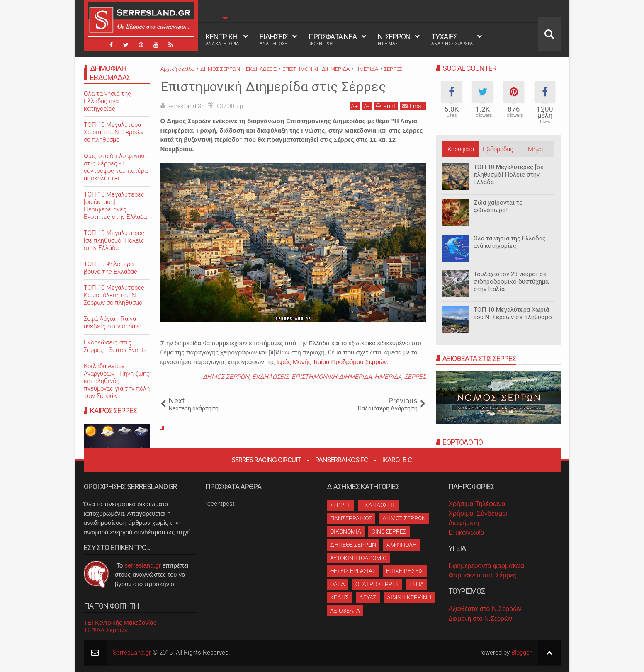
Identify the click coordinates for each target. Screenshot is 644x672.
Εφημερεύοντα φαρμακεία (486, 566)
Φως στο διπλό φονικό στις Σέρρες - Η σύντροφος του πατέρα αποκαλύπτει (116, 167)
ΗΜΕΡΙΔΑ (388, 377)
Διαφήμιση (464, 523)
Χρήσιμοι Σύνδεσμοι (478, 513)
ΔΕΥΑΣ (368, 597)
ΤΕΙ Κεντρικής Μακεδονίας (120, 622)
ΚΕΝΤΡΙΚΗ (222, 39)
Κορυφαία (461, 149)
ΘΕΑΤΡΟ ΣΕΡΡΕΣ (377, 584)
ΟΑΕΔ (338, 584)
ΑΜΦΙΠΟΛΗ (402, 545)
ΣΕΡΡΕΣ (415, 377)
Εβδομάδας (498, 149)
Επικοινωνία (466, 533)
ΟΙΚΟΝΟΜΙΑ (346, 531)
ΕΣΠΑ (417, 584)
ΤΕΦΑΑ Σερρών (106, 630)
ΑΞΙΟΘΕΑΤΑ (345, 611)
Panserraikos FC (341, 460)
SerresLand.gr (132, 653)
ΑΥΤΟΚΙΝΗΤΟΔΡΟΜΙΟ (358, 558)
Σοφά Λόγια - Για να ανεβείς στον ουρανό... (115, 323)
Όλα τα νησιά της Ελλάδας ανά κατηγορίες (510, 242)
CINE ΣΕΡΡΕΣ (389, 531)
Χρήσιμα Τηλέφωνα (477, 504)
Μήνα (535, 149)
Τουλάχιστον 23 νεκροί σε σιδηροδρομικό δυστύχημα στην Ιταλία (511, 281)
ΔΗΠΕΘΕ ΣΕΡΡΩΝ (353, 545)
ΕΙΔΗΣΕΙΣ (274, 39)
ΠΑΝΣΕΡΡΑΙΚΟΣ (351, 518)
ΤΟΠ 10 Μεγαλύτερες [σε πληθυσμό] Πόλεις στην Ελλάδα (509, 175)
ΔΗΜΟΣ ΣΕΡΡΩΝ (226, 377)
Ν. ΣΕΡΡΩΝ (394, 39)
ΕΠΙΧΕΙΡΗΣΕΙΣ (405, 571)
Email (413, 106)
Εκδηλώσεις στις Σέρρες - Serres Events (115, 346)
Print (386, 106)
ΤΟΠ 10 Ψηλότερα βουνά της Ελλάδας (111, 268)
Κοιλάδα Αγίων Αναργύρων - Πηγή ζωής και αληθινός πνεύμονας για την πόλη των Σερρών (117, 381)
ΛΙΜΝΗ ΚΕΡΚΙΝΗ (409, 597)
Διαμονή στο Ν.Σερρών (480, 618)
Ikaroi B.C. (397, 460)
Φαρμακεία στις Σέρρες (482, 575)
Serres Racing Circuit (266, 460)
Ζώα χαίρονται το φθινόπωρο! (498, 206)
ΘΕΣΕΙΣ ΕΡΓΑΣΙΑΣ (353, 571)
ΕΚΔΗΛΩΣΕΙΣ (270, 377)
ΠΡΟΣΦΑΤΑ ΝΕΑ (333, 39)
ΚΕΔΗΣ (339, 597)
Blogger (521, 653)
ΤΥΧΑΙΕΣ (452, 39)
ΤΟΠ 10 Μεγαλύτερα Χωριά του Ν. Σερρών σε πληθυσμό (513, 313)
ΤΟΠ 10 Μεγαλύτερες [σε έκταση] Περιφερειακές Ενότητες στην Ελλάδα (115, 206)
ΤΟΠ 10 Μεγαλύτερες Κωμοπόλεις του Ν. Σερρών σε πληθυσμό (114, 295)
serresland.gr (143, 565)
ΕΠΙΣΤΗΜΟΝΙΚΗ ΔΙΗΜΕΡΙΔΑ (332, 377)
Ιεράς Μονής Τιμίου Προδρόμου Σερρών (332, 362)
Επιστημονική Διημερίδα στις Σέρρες (273, 87)
